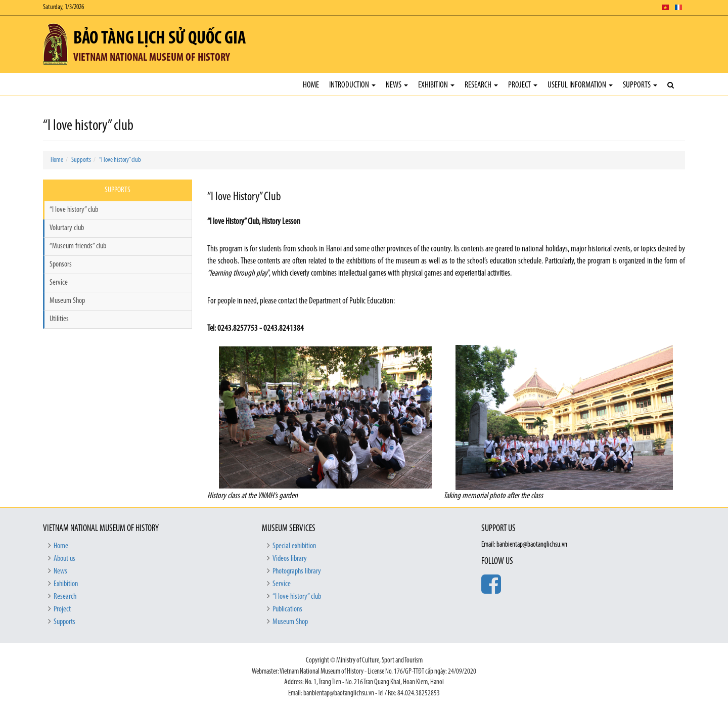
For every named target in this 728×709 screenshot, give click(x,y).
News (397, 85)
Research (481, 85)
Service (59, 283)
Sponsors (61, 264)
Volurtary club (67, 228)
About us (64, 559)
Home (311, 85)
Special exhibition (294, 546)
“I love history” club (120, 160)
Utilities (59, 319)
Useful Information (580, 85)
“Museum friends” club (78, 246)
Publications (287, 609)
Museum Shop (67, 301)
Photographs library (297, 571)
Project (523, 85)
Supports (640, 85)
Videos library (290, 559)
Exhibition (436, 85)
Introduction (352, 85)
